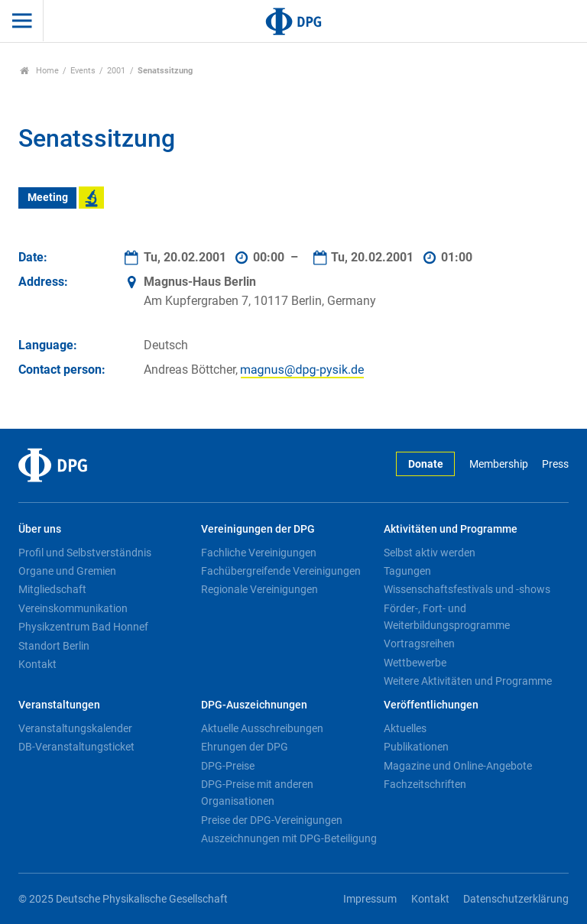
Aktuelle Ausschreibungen (262, 728)
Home (39, 71)
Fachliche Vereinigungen (259, 553)
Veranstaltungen (59, 705)
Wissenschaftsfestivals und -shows (467, 589)
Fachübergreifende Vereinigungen (281, 571)
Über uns (40, 529)
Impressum (370, 899)
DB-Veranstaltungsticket (76, 747)
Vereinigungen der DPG (258, 529)
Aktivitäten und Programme (451, 529)
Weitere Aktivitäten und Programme (468, 681)
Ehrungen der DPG (245, 747)
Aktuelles (405, 728)
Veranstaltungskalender (75, 728)
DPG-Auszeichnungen (254, 705)
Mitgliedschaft (52, 589)
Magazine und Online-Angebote (458, 766)
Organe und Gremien (67, 571)
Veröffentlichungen (431, 705)
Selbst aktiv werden (430, 553)
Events (83, 71)
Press (555, 464)
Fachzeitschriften (425, 784)
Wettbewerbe (415, 663)
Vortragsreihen (419, 644)
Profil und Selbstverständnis (85, 553)
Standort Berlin (54, 646)
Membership (499, 464)
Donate (426, 464)
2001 (116, 71)
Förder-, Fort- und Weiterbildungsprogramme (447, 617)
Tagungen (407, 571)
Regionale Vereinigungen (259, 589)
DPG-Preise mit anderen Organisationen (257, 793)
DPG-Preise (228, 766)
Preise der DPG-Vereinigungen (272, 820)
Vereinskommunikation (73, 608)
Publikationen (416, 747)
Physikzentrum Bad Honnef (83, 627)
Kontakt (37, 664)
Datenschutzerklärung (516, 899)
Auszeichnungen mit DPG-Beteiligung (289, 838)
